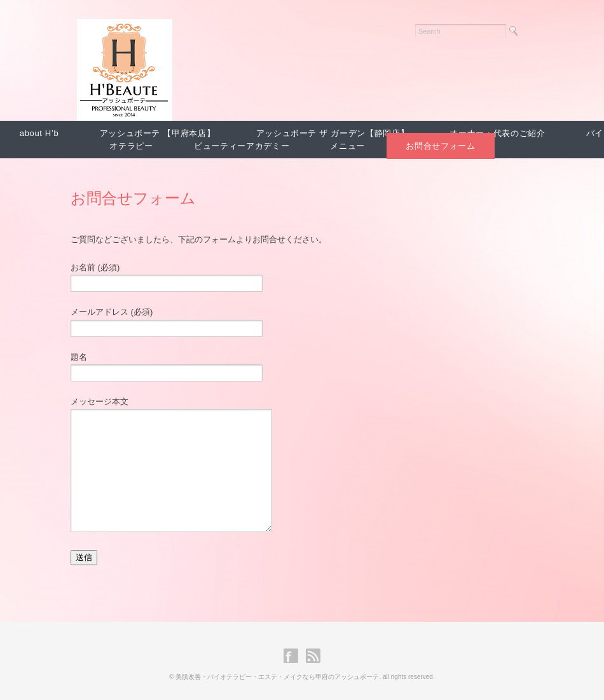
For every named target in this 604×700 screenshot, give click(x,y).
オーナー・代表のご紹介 (497, 133)
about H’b (39, 133)
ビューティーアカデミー (242, 146)
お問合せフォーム (440, 146)
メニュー (347, 146)
